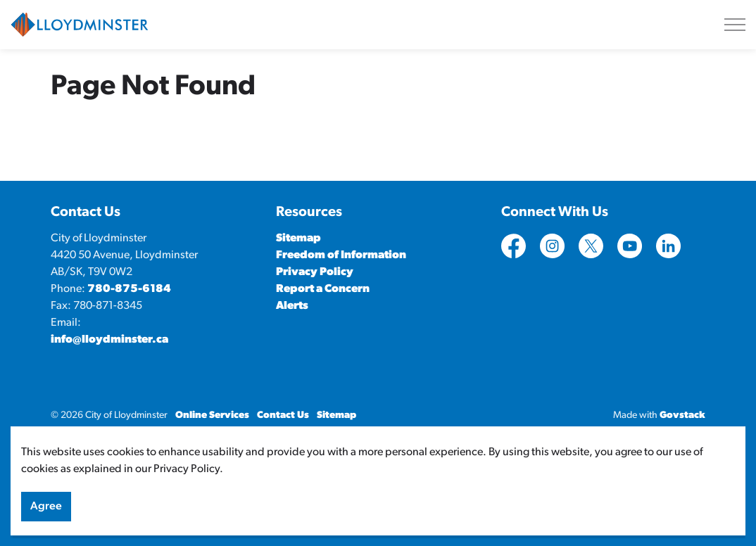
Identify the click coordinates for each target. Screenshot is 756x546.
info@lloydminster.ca (109, 340)
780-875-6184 (129, 289)
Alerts (292, 306)
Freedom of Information (341, 255)
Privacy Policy (315, 272)
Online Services (212, 415)
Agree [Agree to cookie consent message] (46, 518)
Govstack (682, 415)
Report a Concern (323, 289)
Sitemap (298, 239)
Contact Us (283, 415)
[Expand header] (735, 25)
